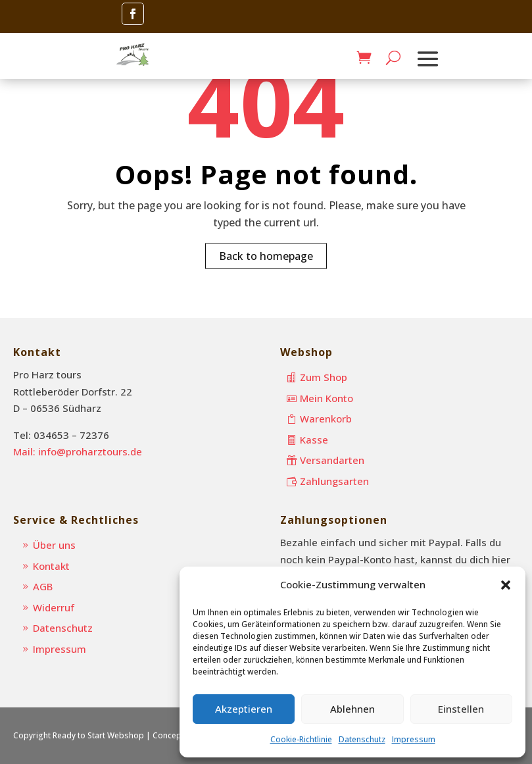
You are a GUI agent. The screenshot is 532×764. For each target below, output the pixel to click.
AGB (43, 586)
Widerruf (54, 607)
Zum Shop (324, 377)
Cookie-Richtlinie (301, 739)
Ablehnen (352, 709)
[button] (506, 585)
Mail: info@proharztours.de (78, 451)
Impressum (414, 739)
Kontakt (51, 566)
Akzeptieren (244, 709)
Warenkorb (326, 419)
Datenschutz (362, 739)
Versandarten (332, 460)
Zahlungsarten (334, 481)
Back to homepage (266, 256)
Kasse (314, 440)
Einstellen (461, 709)
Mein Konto (326, 398)
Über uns (54, 545)
